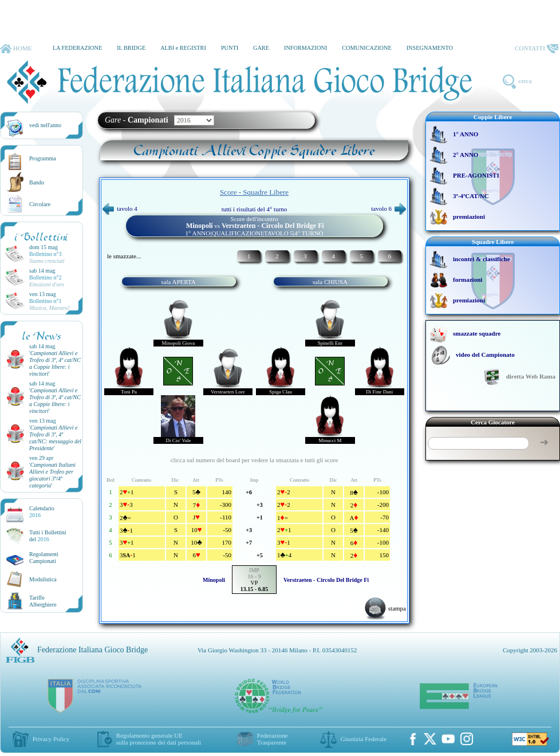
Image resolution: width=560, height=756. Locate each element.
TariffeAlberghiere (43, 601)
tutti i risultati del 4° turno (255, 209)
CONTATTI (537, 49)
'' (55, 363)
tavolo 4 (120, 208)
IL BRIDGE (131, 48)
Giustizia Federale (364, 739)
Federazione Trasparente (273, 739)
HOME (16, 49)
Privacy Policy (51, 739)
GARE (261, 48)
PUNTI (230, 48)
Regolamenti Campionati (44, 558)
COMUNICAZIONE (367, 48)
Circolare (40, 204)
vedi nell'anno (45, 125)
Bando (37, 182)
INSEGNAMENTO (430, 48)
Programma (43, 158)
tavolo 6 (389, 208)
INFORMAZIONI (305, 48)
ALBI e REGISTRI (183, 48)
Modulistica (43, 579)
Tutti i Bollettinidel (48, 536)
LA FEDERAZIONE (77, 48)
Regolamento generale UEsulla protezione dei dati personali (159, 739)
